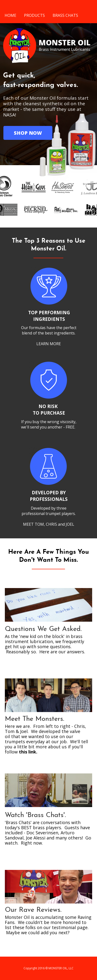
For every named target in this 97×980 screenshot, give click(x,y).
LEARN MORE (49, 344)
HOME (10, 15)
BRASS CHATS (65, 15)
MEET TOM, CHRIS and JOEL (49, 524)
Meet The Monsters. (34, 719)
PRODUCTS (34, 15)
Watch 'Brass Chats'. (35, 815)
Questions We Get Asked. (43, 629)
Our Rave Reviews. (33, 910)
